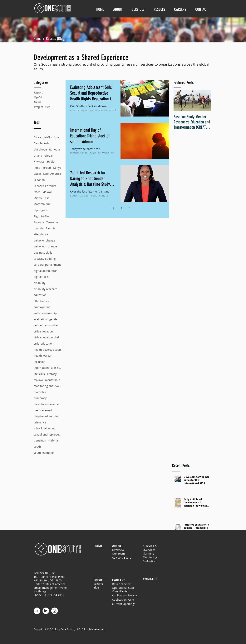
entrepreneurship (45, 313)
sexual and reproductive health (48, 434)
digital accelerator (45, 271)
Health (51, 162)
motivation (40, 392)
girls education (43, 331)
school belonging (45, 428)
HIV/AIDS (39, 162)
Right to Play (42, 216)
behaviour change (45, 246)
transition (40, 440)
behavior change (44, 240)
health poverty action (47, 350)
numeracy (40, 398)
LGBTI (37, 174)
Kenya (57, 168)
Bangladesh (41, 143)
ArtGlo (47, 137)
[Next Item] (205, 101)
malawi (38, 380)
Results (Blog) (56, 38)
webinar (54, 440)
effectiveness (42, 301)
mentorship (53, 380)
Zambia (51, 228)
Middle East (41, 198)
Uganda (39, 228)
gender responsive (46, 325)
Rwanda (39, 222)
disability (39, 283)
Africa (37, 137)
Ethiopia (54, 149)
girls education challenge (48, 337)
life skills (39, 374)
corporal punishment (47, 265)
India (37, 168)
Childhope (40, 149)
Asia (57, 137)
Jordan (47, 168)
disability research (46, 289)
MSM (37, 192)
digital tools (41, 277)
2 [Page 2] (121, 208)
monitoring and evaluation (48, 386)
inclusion (39, 362)
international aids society (48, 368)
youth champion (44, 453)
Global (49, 156)
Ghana (38, 156)
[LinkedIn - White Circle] (46, 611)
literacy (52, 374)
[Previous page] (105, 208)
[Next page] (130, 208)
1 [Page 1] (113, 208)
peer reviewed (43, 410)
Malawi (47, 192)
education (40, 295)
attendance (41, 234)
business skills (43, 253)
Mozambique (42, 204)
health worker (43, 356)
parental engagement (48, 404)
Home (38, 38)
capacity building (45, 259)
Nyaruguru (41, 210)
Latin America (52, 174)
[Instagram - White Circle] (55, 611)
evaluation (40, 319)
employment (42, 307)
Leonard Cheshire (45, 186)
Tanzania (52, 222)
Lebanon (39, 180)
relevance (40, 422)
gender (54, 319)
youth (37, 447)
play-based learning (47, 416)
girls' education (44, 343)
